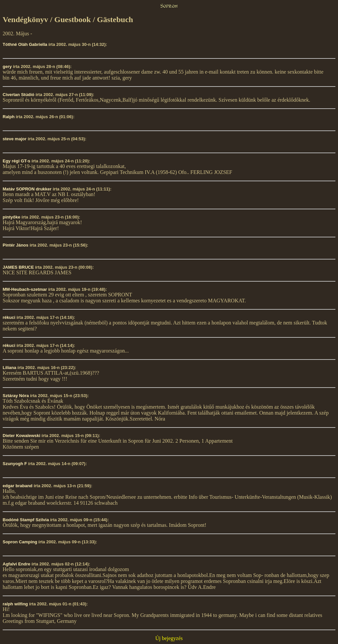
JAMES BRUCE (18, 267)
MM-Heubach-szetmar (25, 289)
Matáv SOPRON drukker (27, 189)
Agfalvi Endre (17, 564)
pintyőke (11, 217)
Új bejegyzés (169, 638)
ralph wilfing (15, 604)
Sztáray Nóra (16, 396)
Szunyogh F (15, 464)
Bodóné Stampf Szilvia (26, 520)
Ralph (9, 117)
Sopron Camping (20, 542)
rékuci (9, 317)
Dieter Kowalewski (21, 436)
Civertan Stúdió (18, 95)
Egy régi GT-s (17, 161)
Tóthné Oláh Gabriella (25, 44)
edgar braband (17, 486)
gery (7, 67)
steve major (15, 139)
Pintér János (16, 245)
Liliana (10, 368)
